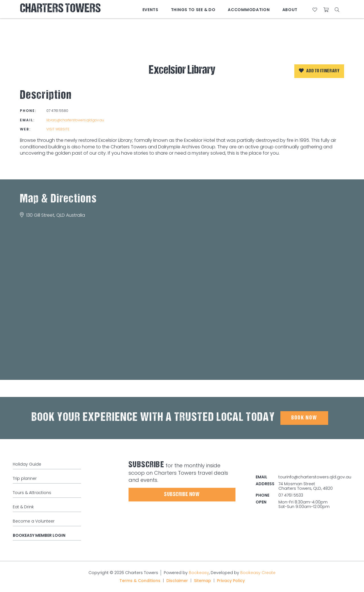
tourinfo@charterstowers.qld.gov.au (315, 477)
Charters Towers (60, 9)
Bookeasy (199, 573)
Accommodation (249, 10)
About (290, 10)
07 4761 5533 (291, 495)
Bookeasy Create (258, 573)
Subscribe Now (182, 495)
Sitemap (202, 581)
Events (150, 10)
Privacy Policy (231, 581)
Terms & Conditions (140, 581)
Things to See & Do (193, 10)
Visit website (58, 129)
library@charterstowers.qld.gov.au (75, 120)
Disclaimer (177, 581)
